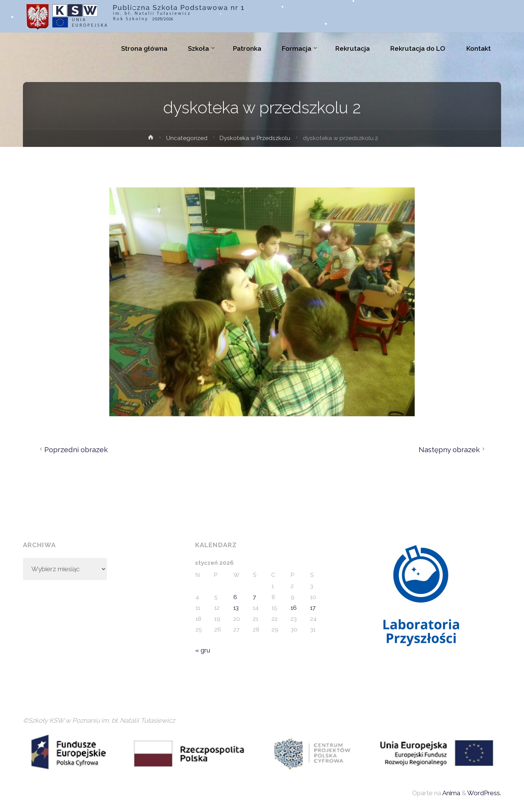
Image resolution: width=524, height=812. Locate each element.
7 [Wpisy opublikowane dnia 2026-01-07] (254, 597)
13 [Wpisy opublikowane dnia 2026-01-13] (236, 608)
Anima (451, 793)
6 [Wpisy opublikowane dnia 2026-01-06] (235, 597)
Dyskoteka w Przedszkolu (255, 138)
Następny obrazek (453, 449)
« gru (203, 650)
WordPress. (484, 793)
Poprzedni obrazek (73, 449)
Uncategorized (187, 138)
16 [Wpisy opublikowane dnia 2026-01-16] (294, 608)
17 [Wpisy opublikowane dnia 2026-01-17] (313, 608)
